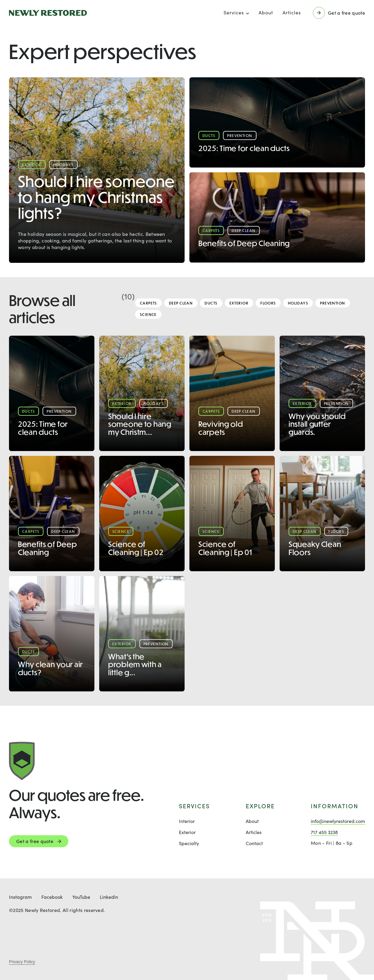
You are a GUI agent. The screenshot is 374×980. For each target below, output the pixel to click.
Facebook (52, 897)
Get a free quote (35, 841)
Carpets (148, 303)
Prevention (332, 303)
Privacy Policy (22, 962)
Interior (187, 821)
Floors (268, 303)
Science (148, 314)
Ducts (211, 303)
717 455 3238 (324, 832)
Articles (292, 12)
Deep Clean (181, 303)
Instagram (20, 897)
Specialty (189, 843)
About (266, 12)
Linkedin (109, 897)
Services (234, 12)
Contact (254, 843)
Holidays (298, 303)
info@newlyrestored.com (338, 821)
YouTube (81, 897)
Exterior (239, 303)
